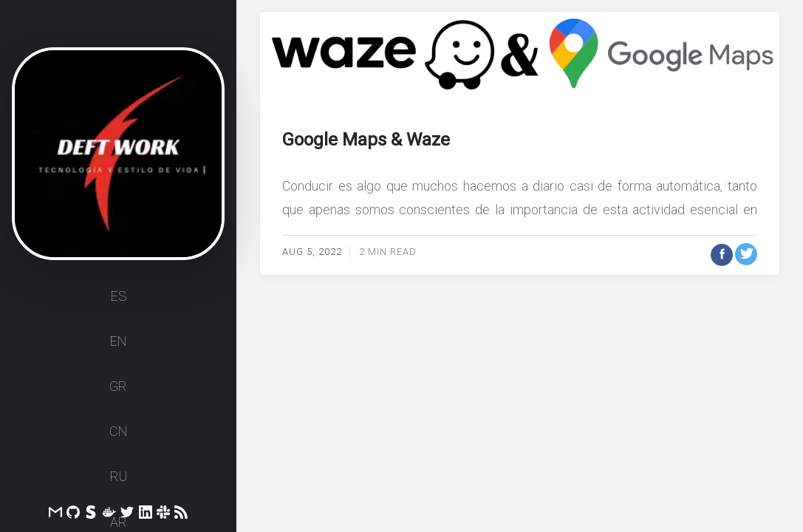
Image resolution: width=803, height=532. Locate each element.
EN (118, 341)
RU (119, 476)
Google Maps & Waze (366, 140)
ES (119, 296)
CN (118, 431)
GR (118, 386)
